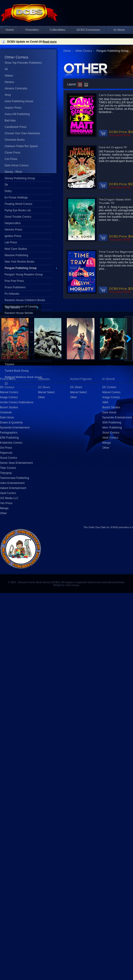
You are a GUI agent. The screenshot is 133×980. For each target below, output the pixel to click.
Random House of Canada (21, 307)
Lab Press (11, 242)
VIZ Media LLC (9, 498)
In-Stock (119, 30)
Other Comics (83, 51)
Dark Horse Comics (17, 165)
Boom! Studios (9, 407)
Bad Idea (10, 121)
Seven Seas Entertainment (16, 463)
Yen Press (6, 503)
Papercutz (6, 453)
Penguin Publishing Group (21, 268)
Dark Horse (7, 417)
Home (10, 30)
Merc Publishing (112, 428)
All (6, 69)
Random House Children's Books (25, 300)
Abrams (9, 82)
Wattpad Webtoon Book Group (23, 377)
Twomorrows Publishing (15, 478)
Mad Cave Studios (16, 249)
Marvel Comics (9, 392)
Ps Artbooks (12, 294)
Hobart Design (72, 585)
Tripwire (9, 364)
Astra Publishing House (19, 101)
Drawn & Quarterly (11, 423)
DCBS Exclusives (88, 30)
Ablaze (9, 76)
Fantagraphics (9, 433)
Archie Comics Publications (17, 402)
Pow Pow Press (14, 281)
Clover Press (13, 153)
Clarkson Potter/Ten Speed (21, 146)
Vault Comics (8, 493)
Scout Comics (8, 458)
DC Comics (7, 387)
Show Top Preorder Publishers (23, 63)
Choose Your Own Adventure (22, 133)
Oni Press (6, 448)
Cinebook (6, 412)
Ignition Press (13, 236)
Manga (4, 508)
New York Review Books (20, 262)
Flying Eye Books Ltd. (18, 210)
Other (3, 513)
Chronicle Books (15, 140)
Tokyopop (6, 473)
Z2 (6, 384)
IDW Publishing (9, 438)
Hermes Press (13, 230)
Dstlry (8, 191)
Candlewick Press (16, 127)
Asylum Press (13, 108)
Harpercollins (13, 223)
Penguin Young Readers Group (24, 275)
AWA (105, 402)
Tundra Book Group (17, 371)
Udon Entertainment (12, 483)
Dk (6, 185)
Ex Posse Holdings (16, 198)
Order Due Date (97, 527)
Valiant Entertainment (13, 488)
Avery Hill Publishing (17, 114)
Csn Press (11, 159)
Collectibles (57, 30)
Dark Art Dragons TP (113, 147)
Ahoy (8, 95)
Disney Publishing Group (20, 178)
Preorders (32, 30)
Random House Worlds (19, 313)
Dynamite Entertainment (15, 428)
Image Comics (9, 397)
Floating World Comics (18, 204)
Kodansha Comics (11, 443)
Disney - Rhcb (13, 172)
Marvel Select (46, 392)
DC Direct (44, 387)
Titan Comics (8, 468)
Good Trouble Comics (18, 217)
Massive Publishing (16, 255)
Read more (50, 42)
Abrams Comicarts (16, 88)
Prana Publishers (15, 287)
